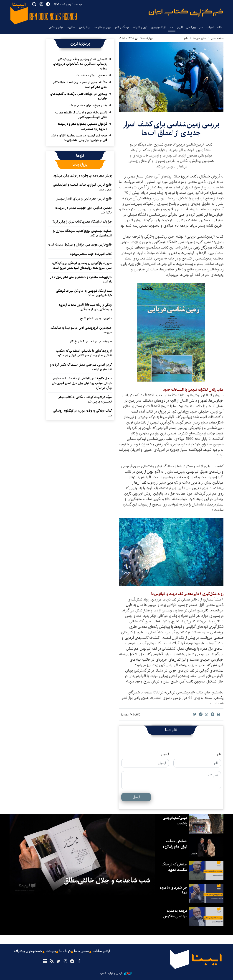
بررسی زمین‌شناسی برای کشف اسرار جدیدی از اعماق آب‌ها (171, 129)
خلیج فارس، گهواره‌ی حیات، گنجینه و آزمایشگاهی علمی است (82, 187)
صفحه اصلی (217, 38)
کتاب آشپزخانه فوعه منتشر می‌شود (91, 254)
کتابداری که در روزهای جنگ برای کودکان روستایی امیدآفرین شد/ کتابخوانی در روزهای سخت (80, 64)
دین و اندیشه (140, 27)
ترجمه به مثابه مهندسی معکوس (175, 914)
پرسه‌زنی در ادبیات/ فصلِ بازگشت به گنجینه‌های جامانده (79, 96)
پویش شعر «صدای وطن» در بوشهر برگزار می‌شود (82, 176)
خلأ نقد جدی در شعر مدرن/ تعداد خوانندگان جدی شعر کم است (80, 85)
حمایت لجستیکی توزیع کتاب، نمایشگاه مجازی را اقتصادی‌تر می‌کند (82, 233)
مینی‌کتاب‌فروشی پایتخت (175, 821)
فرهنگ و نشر (122, 27)
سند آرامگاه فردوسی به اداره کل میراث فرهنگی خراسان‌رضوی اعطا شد (84, 293)
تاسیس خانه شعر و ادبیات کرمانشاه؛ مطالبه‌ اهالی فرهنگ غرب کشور (81, 115)
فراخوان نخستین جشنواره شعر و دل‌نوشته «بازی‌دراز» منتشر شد (82, 126)
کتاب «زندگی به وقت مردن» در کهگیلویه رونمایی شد (82, 413)
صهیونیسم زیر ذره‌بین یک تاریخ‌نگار (91, 341)
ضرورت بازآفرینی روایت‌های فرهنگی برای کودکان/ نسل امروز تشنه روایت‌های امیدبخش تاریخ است (82, 265)
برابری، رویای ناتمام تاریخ (96, 318)
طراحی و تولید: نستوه (116, 973)
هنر (201, 27)
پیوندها (51, 951)
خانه (219, 27)
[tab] (80, 156)
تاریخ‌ (180, 27)
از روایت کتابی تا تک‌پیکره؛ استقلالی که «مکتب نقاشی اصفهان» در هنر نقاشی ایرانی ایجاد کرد (84, 353)
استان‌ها (71, 27)
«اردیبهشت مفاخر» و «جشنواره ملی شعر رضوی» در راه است (81, 279)
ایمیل (165, 754)
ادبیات (210, 27)
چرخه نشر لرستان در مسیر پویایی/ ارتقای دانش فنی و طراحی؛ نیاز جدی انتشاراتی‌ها (79, 138)
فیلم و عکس (56, 27)
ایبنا (186, 13)
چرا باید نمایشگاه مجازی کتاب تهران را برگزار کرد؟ (82, 222)
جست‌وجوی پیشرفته (28, 951)
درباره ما (65, 951)
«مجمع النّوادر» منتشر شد (91, 75)
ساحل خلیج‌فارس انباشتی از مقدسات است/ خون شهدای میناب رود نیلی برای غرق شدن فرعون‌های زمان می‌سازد (82, 383)
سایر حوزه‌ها (199, 38)
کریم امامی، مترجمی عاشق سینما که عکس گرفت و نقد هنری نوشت (81, 367)
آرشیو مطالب (101, 951)
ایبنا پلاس (85, 27)
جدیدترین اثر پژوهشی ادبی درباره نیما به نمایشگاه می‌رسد (81, 330)
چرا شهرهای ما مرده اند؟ (173, 890)
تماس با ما (82, 951)
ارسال (136, 797)
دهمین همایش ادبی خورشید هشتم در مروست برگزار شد (84, 210)
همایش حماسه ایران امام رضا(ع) (175, 844)
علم (172, 27)
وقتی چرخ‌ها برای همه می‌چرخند (87, 105)
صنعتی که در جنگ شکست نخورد (174, 867)
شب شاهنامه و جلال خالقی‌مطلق (107, 880)
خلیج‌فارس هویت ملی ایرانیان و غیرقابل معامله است (80, 245)
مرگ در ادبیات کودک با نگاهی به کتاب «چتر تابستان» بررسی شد (85, 399)
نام (219, 754)
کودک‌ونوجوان (158, 27)
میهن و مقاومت (103, 27)
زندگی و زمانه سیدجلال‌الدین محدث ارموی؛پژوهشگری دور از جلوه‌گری (85, 307)
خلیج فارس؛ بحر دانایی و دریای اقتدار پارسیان (84, 199)
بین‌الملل (191, 27)
